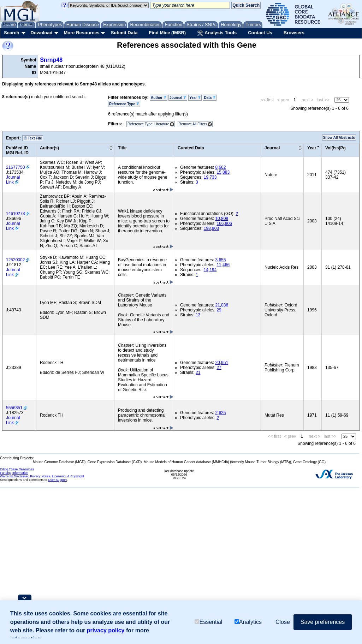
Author (159, 98)
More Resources (81, 33)
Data (209, 98)
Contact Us (260, 33)
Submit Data (124, 33)
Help (20, 24)
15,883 (223, 172)
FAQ (31, 24)
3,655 (220, 260)
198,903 (211, 228)
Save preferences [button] (323, 622)
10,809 (222, 219)
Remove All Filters (193, 124)
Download (41, 33)
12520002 (15, 260)
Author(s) (49, 148)
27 (219, 368)
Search (11, 33)
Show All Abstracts (339, 138)
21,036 (222, 305)
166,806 (224, 223)
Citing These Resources (17, 469)
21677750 (15, 167)
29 (219, 310)
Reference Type (124, 104)
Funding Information (14, 473)
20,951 (222, 363)
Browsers (294, 33)
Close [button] (283, 622)
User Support (57, 480)
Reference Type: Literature (148, 124)
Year (195, 98)
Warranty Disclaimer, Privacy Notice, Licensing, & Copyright (42, 476)
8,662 (220, 167)
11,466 (223, 265)
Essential (208, 622)
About (8, 24)
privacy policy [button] (106, 630)
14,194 (210, 270)
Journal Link (13, 180)
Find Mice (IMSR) (167, 33)
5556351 (14, 408)
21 (198, 372)
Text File (33, 138)
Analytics (248, 622)
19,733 (210, 177)
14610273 (15, 214)
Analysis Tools (217, 33)
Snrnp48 (51, 60)
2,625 (220, 413)
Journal (178, 98)
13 (198, 315)
